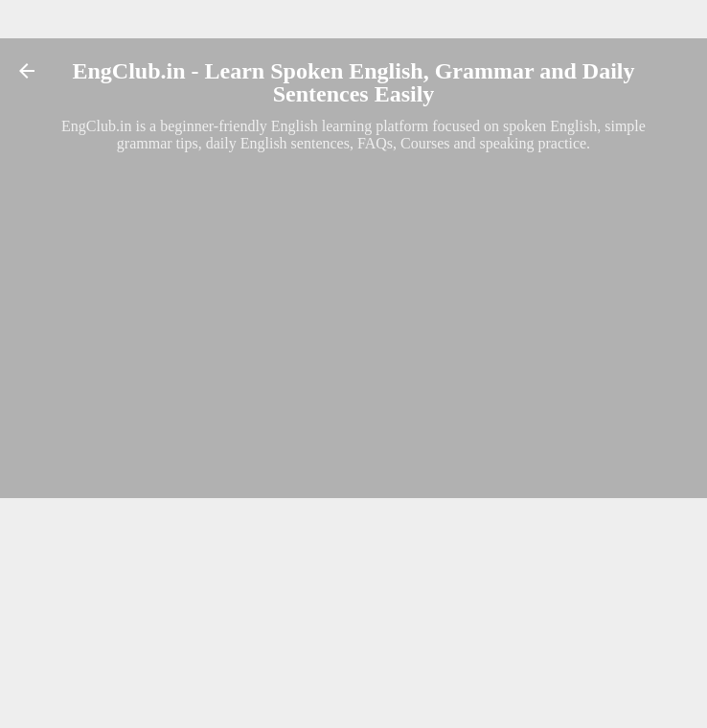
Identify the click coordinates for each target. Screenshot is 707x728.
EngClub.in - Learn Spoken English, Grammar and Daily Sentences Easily (353, 82)
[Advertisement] (353, 291)
